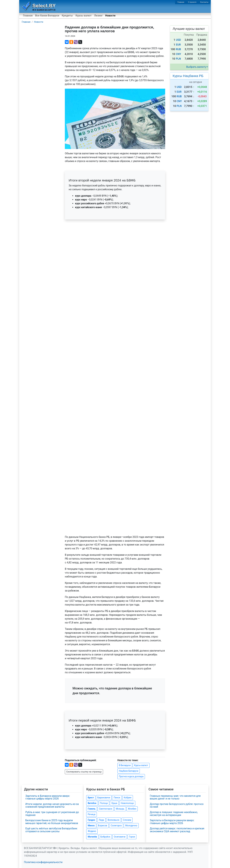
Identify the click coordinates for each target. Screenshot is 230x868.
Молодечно (131, 826)
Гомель (92, 809)
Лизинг (98, 16)
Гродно (91, 820)
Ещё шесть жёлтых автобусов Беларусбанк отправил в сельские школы (51, 830)
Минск (91, 826)
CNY (178, 54)
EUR (178, 45)
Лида (101, 820)
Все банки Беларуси (47, 16)
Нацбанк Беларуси (129, 771)
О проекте (192, 2)
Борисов (103, 826)
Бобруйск (105, 837)
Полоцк (104, 803)
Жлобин (132, 809)
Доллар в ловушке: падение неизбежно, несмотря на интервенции (174, 814)
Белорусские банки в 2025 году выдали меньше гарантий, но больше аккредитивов (52, 822)
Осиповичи (120, 837)
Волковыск (114, 820)
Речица (92, 814)
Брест (91, 798)
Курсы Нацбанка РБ (188, 76)
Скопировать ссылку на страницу (84, 772)
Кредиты (67, 16)
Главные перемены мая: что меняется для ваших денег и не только (175, 797)
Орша (114, 803)
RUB (178, 49)
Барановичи (104, 798)
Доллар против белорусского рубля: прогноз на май (177, 805)
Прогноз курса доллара (131, 776)
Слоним (127, 820)
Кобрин (128, 798)
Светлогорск (106, 809)
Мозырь (120, 809)
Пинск (117, 798)
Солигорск (116, 826)
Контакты (204, 2)
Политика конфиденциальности (43, 862)
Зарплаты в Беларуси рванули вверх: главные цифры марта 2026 (48, 797)
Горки (132, 837)
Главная (181, 2)
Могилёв (92, 837)
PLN (178, 59)
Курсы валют (84, 16)
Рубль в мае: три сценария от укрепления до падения (52, 814)
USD (178, 40)
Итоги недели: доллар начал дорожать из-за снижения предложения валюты (52, 805)
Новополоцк (127, 803)
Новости (110, 16)
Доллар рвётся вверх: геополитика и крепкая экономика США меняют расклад (177, 830)
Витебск (92, 803)
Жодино (92, 831)
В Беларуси (125, 765)
